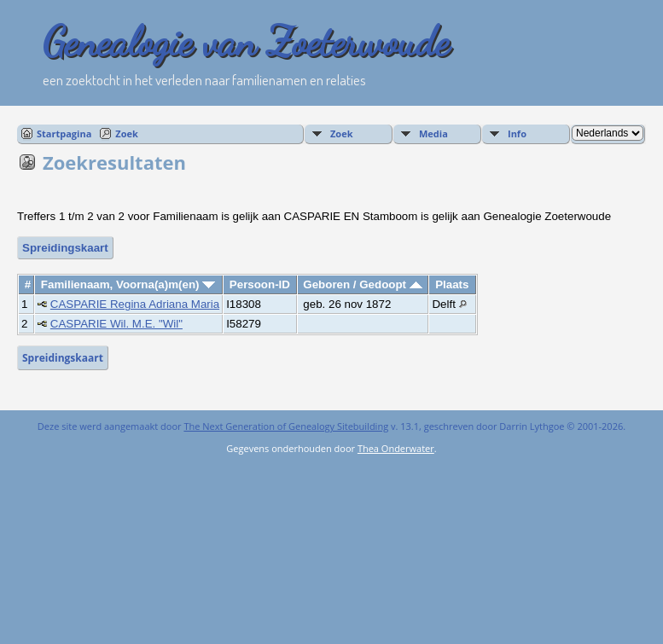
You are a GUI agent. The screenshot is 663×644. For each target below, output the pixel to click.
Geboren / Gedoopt (362, 284)
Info (517, 133)
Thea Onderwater (396, 448)
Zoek (127, 133)
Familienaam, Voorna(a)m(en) (128, 284)
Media (433, 133)
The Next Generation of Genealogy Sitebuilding (286, 426)
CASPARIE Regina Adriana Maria (135, 304)
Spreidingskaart (65, 248)
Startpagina (64, 133)
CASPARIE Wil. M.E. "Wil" (116, 324)
